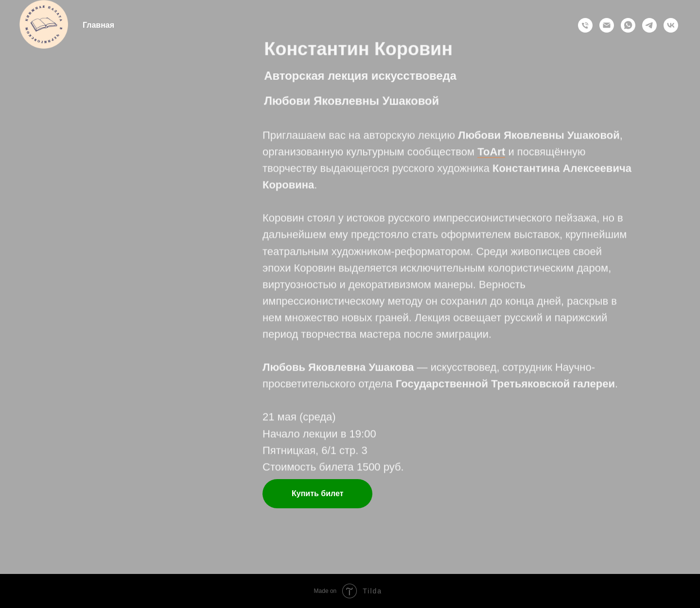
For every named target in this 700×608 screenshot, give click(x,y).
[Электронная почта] (607, 25)
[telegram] (649, 25)
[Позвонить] (585, 25)
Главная (98, 25)
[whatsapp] (628, 25)
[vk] (671, 25)
